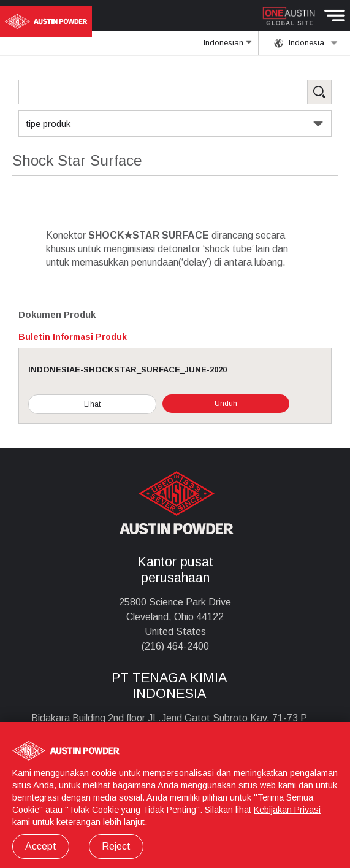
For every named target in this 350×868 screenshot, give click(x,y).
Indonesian (228, 47)
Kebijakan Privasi (287, 810)
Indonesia (306, 43)
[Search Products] (175, 92)
